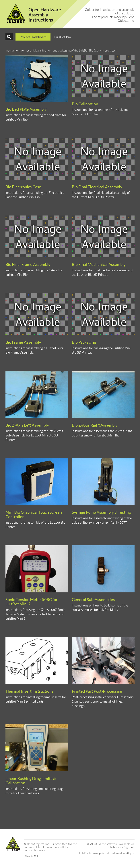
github (130, 847)
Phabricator (116, 847)
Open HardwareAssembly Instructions (45, 15)
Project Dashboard (33, 37)
